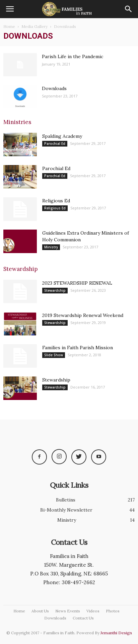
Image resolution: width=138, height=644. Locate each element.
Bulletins (66, 500)
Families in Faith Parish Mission (78, 348)
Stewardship (55, 290)
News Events (68, 611)
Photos (113, 611)
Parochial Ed (55, 144)
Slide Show (54, 355)
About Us (40, 611)
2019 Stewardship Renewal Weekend (83, 315)
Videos (93, 611)
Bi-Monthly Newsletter (66, 510)
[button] (129, 9)
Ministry (51, 247)
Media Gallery (34, 26)
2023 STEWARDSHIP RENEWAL (77, 283)
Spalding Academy (62, 136)
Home (9, 26)
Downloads (54, 88)
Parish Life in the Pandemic (73, 56)
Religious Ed (56, 201)
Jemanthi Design (116, 633)
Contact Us (83, 618)
